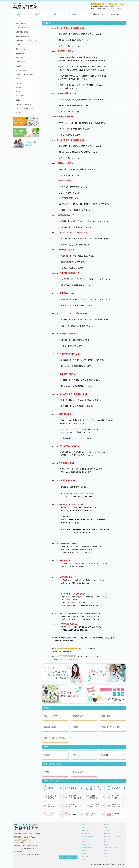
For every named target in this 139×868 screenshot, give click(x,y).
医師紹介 (37, 14)
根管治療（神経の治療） (23, 70)
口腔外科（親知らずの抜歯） (25, 75)
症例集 (18, 100)
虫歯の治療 (19, 57)
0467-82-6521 (24, 840)
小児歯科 (19, 66)
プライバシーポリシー (23, 113)
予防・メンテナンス (22, 49)
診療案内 (56, 14)
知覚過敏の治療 (21, 62)
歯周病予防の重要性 (22, 32)
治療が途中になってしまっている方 (27, 40)
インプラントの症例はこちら (25, 108)
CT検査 (18, 45)
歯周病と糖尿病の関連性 (23, 36)
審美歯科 (19, 79)
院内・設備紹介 (115, 14)
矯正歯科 (19, 87)
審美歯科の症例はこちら (24, 104)
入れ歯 (18, 92)
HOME (18, 14)
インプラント (20, 83)
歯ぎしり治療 (20, 96)
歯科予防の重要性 (21, 23)
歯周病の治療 (20, 53)
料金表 (74, 14)
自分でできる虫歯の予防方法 (25, 28)
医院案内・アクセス (97, 14)
